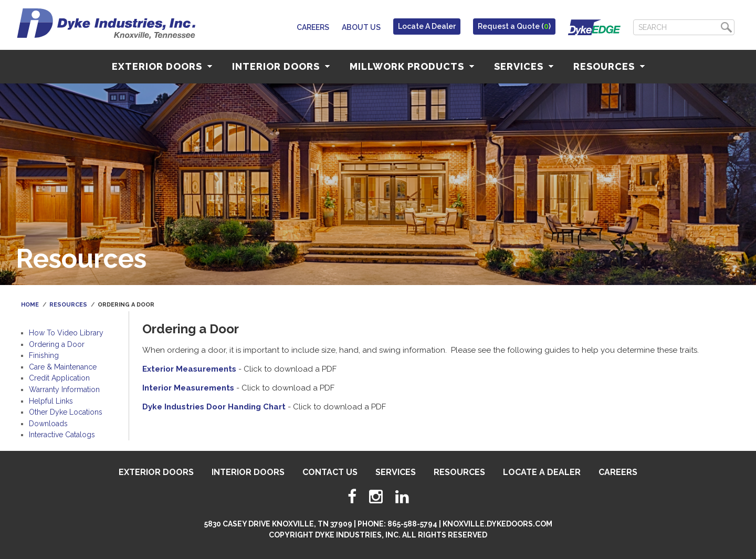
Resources (609, 66)
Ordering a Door (57, 344)
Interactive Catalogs (62, 435)
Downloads (48, 424)
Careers (313, 27)
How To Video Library (66, 333)
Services (524, 66)
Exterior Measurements (189, 369)
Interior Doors (281, 66)
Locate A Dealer (427, 26)
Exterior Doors (162, 66)
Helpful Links (51, 401)
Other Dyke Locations (66, 412)
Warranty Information (64, 389)
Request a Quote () (514, 26)
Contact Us (330, 472)
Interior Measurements (188, 388)
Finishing (44, 355)
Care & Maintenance (63, 367)
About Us (361, 27)
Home (30, 305)
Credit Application (59, 378)
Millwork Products (412, 66)
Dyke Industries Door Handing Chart (214, 407)
